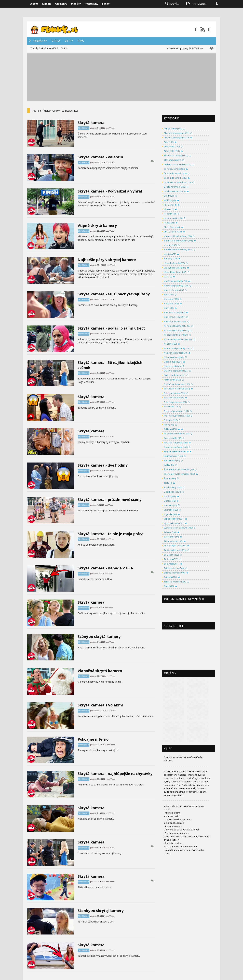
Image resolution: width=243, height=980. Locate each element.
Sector (34, 4)
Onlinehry (61, 4)
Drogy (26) (169, 196)
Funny (106, 4)
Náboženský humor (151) (176, 335)
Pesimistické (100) (172, 380)
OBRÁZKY (40, 41)
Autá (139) (169, 142)
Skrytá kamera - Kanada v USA (105, 568)
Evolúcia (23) (170, 200)
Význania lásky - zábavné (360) (178, 528)
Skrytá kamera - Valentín (100, 157)
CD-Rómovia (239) (172, 160)
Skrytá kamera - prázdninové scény (110, 499)
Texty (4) (168, 483)
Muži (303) (169, 308)
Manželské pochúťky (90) (175, 281)
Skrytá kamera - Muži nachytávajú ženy (114, 294)
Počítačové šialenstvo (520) (177, 389)
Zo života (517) (171, 559)
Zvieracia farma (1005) (175, 573)
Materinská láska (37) (174, 290)
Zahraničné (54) (171, 537)
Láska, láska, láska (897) (175, 272)
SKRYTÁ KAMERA (49, 48)
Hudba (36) (169, 223)
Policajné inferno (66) (174, 398)
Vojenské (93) (170, 514)
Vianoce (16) (170, 501)
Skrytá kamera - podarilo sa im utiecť (111, 328)
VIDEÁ (56, 41)
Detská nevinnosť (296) (175, 187)
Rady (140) (169, 425)
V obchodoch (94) (172, 492)
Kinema (47, 4)
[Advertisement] (122, 77)
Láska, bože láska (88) (174, 263)
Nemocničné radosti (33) (176, 353)
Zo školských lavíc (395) (175, 546)
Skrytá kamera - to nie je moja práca (111, 534)
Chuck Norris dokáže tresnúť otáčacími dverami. (183, 759)
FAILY (64, 48)
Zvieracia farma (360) (174, 568)
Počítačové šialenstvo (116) (177, 384)
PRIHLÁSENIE (199, 4)
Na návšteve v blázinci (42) (176, 330)
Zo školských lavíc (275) (175, 550)
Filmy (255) (169, 209)
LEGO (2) (168, 277)
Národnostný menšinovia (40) (178, 339)
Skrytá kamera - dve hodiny (103, 465)
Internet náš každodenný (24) (178, 236)
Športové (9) (170, 478)
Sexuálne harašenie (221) (176, 443)
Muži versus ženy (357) (174, 317)
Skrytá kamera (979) (175, 452)
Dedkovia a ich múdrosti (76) (178, 182)
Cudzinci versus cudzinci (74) (177, 165)
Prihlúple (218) (171, 420)
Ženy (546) (169, 586)
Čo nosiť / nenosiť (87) (174, 169)
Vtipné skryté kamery (97, 225)
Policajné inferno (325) (174, 393)
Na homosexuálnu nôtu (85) (177, 326)
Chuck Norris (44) (172, 227)
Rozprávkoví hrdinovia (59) (177, 434)
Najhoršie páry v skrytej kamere (107, 260)
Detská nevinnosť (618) (175, 191)
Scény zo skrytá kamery (99, 636)
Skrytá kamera (91, 122)
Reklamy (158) (170, 429)
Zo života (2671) (172, 564)
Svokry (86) (169, 465)
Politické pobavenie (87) (175, 402)
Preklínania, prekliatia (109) (177, 416)
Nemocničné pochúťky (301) (177, 348)
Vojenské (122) (171, 510)
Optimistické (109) (172, 366)
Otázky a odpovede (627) (176, 371)
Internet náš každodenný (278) (178, 241)
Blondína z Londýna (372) (176, 156)
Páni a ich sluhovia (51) (175, 375)
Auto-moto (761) (172, 151)
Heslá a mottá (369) (173, 218)
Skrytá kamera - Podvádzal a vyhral (110, 191)
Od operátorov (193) (174, 357)
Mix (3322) (169, 295)
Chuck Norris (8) (171, 232)
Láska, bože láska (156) (175, 268)
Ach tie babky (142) (173, 129)
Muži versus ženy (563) (174, 313)
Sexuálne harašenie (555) (176, 447)
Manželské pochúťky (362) (176, 286)
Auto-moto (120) (172, 147)
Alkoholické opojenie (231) (177, 133)
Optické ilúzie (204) (173, 362)
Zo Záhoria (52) (171, 555)
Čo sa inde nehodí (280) (175, 178)
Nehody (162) (170, 344)
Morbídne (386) (171, 299)
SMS (81, 41)
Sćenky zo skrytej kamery (101, 910)
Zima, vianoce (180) (173, 541)
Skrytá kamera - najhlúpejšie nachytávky (115, 773)
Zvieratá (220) (170, 577)
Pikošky (76, 4)
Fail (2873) (169, 205)
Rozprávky (91, 4)
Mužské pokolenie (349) (175, 322)
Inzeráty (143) (170, 245)
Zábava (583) (170, 532)
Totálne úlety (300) (173, 487)
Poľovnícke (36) (171, 407)
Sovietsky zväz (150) (173, 456)
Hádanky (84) (170, 214)
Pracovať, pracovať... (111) (176, 411)
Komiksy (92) (170, 254)
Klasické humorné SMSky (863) (178, 250)
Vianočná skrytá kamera (100, 671)
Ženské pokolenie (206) (175, 582)
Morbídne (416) (171, 304)
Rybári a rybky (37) (173, 438)
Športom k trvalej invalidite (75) (179, 470)
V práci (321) (170, 496)
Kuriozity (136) (171, 259)
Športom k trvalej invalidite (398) (179, 474)
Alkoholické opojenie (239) (177, 138)
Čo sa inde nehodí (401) (175, 173)
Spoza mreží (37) (172, 461)
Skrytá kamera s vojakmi (100, 705)
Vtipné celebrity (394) (174, 519)
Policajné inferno (93, 739)
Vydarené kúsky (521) (174, 523)
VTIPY (69, 41)
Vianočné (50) (170, 505)
